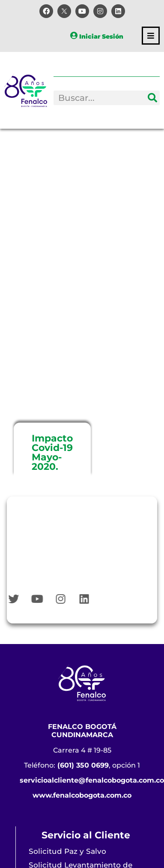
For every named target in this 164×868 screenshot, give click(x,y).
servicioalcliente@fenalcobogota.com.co (92, 780)
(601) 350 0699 (83, 765)
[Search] (152, 98)
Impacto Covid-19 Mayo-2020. (52, 452)
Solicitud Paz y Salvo (67, 851)
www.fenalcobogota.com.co (82, 795)
